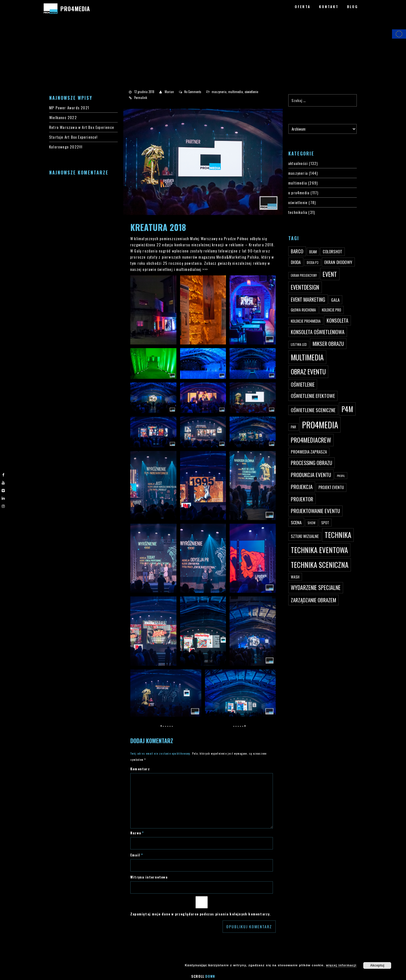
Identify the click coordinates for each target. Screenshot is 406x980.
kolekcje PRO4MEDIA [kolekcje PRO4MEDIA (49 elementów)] (306, 321)
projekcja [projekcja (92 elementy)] (302, 487)
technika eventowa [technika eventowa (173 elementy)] (319, 550)
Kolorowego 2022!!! (66, 147)
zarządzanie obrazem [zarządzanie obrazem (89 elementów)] (313, 600)
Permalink (141, 98)
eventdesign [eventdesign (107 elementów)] (305, 287)
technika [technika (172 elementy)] (338, 535)
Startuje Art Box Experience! (74, 137)
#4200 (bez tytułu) (23, 42)
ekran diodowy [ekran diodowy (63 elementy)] (338, 262)
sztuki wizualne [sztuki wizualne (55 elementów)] (305, 536)
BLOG (353, 7)
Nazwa (137, 833)
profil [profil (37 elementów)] (341, 476)
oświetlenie (251, 92)
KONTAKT (329, 7)
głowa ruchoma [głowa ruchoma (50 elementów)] (303, 310)
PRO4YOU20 (17, 48)
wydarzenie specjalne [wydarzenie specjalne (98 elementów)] (316, 587)
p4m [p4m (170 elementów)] (347, 409)
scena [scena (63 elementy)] (296, 522)
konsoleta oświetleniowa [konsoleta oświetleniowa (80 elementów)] (318, 332)
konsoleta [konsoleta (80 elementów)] (337, 320)
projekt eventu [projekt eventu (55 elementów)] (331, 487)
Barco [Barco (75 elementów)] (297, 251)
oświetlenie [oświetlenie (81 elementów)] (303, 384)
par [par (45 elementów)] (293, 427)
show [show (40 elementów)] (311, 523)
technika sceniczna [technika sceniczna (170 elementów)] (320, 565)
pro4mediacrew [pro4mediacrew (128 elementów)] (311, 440)
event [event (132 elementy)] (330, 274)
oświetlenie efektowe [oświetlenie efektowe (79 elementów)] (313, 396)
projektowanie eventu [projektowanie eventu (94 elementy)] (315, 511)
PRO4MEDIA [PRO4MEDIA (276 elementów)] (320, 425)
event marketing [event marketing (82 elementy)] (308, 299)
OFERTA (303, 7)
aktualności (298, 163)
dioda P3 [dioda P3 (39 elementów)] (313, 263)
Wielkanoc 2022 (63, 117)
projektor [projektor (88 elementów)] (302, 499)
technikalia (298, 212)
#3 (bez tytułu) (20, 36)
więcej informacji (341, 965)
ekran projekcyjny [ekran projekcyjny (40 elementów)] (304, 275)
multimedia (236, 92)
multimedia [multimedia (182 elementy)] (307, 357)
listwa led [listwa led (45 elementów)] (299, 344)
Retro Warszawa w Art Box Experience (82, 127)
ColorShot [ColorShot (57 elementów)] (332, 252)
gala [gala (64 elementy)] (335, 300)
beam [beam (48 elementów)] (313, 252)
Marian (169, 92)
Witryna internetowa (149, 877)
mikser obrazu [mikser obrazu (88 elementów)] (328, 343)
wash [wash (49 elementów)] (295, 577)
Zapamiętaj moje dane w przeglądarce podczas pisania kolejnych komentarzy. (201, 914)
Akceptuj (377, 965)
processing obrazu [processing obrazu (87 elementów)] (311, 463)
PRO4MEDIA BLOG (22, 60)
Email (137, 855)
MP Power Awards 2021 (69, 108)
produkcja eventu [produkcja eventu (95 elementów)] (311, 475)
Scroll (203, 976)
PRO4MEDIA (75, 9)
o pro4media (299, 193)
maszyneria (219, 92)
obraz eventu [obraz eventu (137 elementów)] (308, 372)
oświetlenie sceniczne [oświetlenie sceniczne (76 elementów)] (313, 410)
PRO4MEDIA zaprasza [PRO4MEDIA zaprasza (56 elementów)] (309, 452)
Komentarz (140, 769)
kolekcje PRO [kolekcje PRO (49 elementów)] (331, 310)
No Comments (193, 92)
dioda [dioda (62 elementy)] (296, 262)
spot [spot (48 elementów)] (325, 523)
